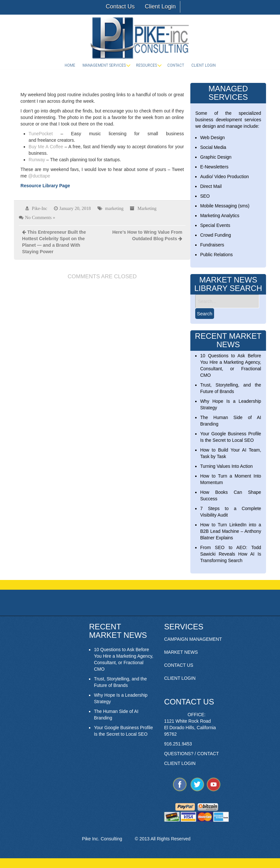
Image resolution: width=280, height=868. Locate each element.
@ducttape (39, 176)
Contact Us (120, 7)
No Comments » (40, 217)
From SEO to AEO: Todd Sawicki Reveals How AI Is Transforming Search (231, 554)
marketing (115, 208)
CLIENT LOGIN (180, 678)
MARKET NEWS (181, 652)
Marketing (147, 208)
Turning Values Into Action (226, 466)
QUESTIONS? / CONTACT (191, 754)
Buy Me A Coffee (46, 147)
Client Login (160, 7)
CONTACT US (179, 665)
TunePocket (41, 134)
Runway (37, 160)
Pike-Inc (39, 208)
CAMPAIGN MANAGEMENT (193, 639)
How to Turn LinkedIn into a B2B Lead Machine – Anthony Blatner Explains (231, 531)
